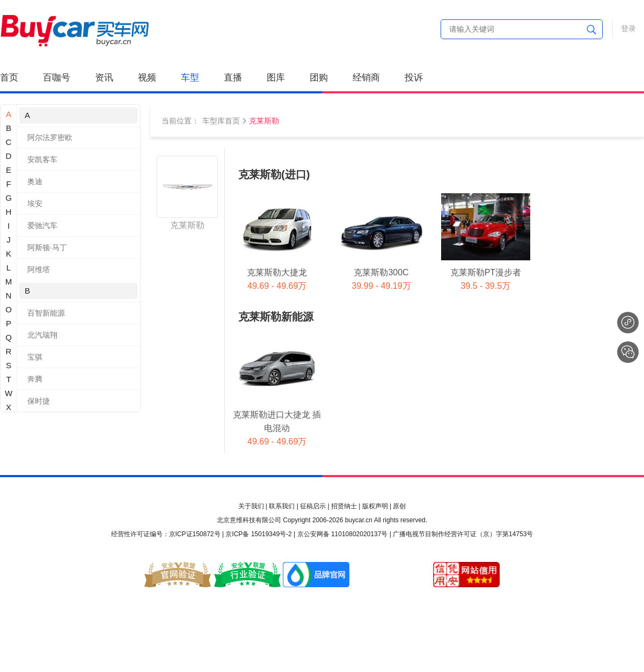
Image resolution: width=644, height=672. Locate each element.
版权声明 (375, 506)
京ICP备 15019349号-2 (258, 534)
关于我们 (251, 506)
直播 (233, 78)
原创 (399, 506)
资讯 (104, 78)
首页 (9, 78)
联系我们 (282, 506)
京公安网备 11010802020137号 (343, 534)
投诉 (414, 78)
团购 (319, 78)
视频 (147, 78)
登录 (628, 28)
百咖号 (57, 78)
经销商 (366, 78)
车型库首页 (221, 121)
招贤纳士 (344, 506)
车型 (190, 78)
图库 (276, 78)
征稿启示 (313, 506)
